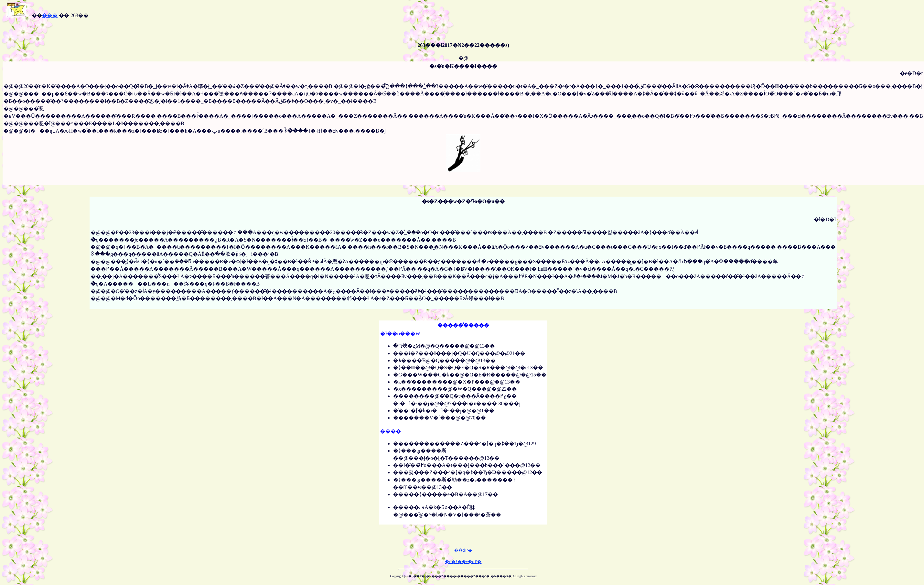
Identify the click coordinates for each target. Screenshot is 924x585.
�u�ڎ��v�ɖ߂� (463, 562)
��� (50, 15)
